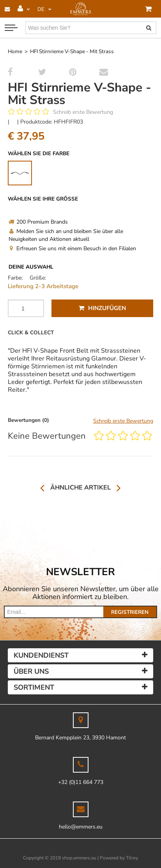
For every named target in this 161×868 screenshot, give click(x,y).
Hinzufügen (102, 308)
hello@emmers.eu (81, 827)
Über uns (31, 671)
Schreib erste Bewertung (83, 112)
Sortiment (34, 687)
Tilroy (132, 858)
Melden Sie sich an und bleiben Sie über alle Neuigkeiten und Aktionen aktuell (66, 235)
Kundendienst (41, 655)
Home (15, 51)
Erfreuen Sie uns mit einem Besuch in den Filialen (72, 248)
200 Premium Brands (38, 222)
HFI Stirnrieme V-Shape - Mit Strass (72, 51)
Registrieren (130, 612)
